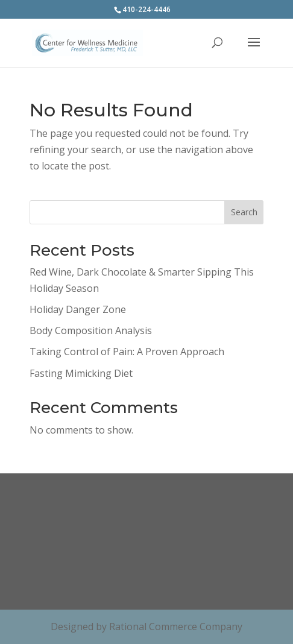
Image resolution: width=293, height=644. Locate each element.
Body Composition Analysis (91, 330)
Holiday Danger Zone (78, 309)
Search (244, 212)
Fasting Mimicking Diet (81, 373)
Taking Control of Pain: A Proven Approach (127, 352)
